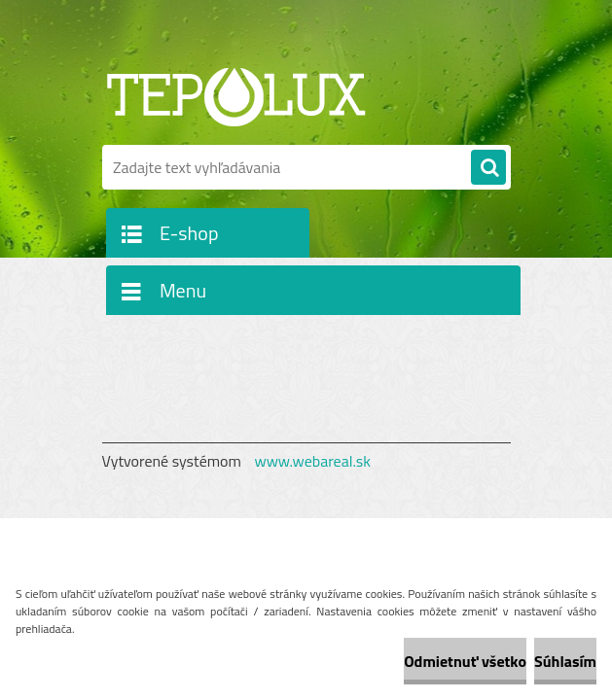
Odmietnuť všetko (465, 661)
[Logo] (236, 94)
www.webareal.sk (312, 461)
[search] (488, 168)
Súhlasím (565, 661)
